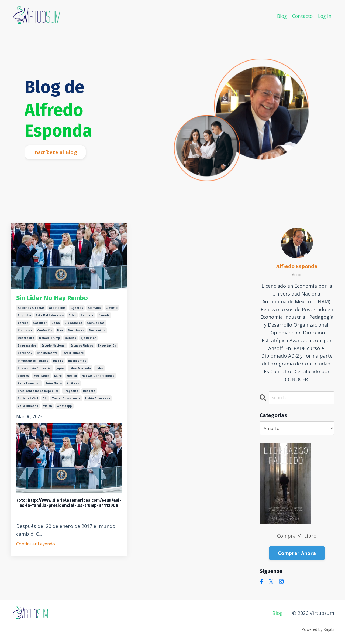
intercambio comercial (35, 370)
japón (61, 370)
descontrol (97, 332)
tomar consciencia (66, 400)
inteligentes (77, 362)
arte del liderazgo (50, 317)
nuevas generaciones (98, 378)
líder (99, 370)
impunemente (47, 355)
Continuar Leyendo (36, 546)
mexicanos (42, 378)
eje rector (88, 340)
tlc (45, 400)
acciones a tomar (31, 310)
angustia (24, 317)
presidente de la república (38, 393)
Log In (324, 16)
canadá (104, 317)
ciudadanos (73, 325)
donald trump (50, 340)
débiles (70, 340)
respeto (89, 393)
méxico (72, 378)
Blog (280, 16)
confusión (45, 332)
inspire (58, 362)
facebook (25, 355)
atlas (72, 317)
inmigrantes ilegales (33, 362)
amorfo (112, 310)
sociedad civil (28, 400)
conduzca (25, 332)
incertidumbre (73, 355)
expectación (107, 347)
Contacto (301, 16)
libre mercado (80, 370)
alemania (95, 310)
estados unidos (82, 347)
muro (58, 378)
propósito (71, 393)
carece (23, 325)
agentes (77, 310)
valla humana (28, 408)
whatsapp (64, 408)
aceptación (57, 310)
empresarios (27, 347)
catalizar (40, 325)
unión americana (98, 400)
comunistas (96, 325)
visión (48, 408)
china (56, 325)
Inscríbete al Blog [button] (55, 152)
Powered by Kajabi (318, 630)
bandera (87, 317)
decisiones (76, 332)
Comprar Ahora (297, 554)
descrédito (26, 340)
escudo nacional (53, 347)
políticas (73, 385)
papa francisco (29, 385)
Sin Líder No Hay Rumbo (61, 299)
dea (60, 332)
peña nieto (54, 385)
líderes (23, 378)
